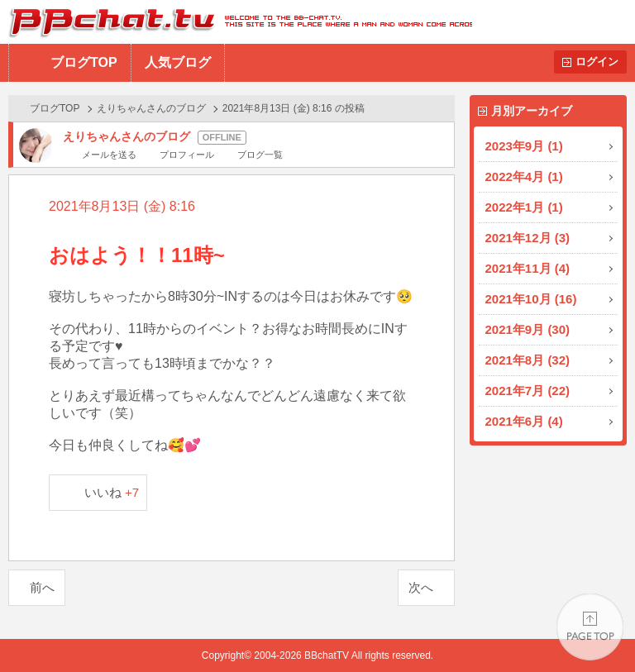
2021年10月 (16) (531, 299)
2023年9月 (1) (524, 146)
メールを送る (109, 155)
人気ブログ (178, 62)
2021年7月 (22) (528, 391)
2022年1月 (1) (524, 207)
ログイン (597, 62)
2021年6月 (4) (524, 421)
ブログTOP (84, 62)
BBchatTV (236, 22)
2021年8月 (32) (528, 360)
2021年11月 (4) (528, 268)
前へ (42, 587)
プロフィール (187, 155)
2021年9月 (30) (528, 329)
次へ (421, 587)
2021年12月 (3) (528, 238)
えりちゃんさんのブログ (151, 108)
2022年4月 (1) (524, 176)
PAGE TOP (590, 627)
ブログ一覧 (260, 155)
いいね (112, 492)
